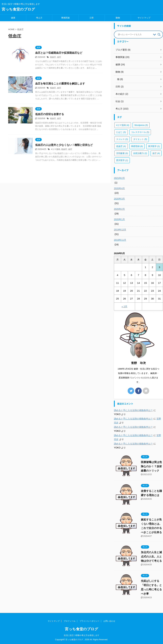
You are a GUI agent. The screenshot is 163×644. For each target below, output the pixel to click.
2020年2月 (119, 209)
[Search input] (135, 35)
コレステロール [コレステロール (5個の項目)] (140, 132)
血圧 (59, 57)
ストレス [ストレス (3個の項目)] (122, 139)
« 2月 (125, 306)
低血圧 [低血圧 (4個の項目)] (121, 146)
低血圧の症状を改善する (50, 114)
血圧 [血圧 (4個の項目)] (156, 153)
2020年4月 (119, 188)
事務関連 (65, 18)
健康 (13, 18)
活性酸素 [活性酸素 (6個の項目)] (122, 153)
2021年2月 (119, 178)
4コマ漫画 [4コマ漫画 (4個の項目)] (123, 125)
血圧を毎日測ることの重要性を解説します (60, 84)
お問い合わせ (109, 621)
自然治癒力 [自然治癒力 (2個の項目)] (140, 153)
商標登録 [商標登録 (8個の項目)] (137, 146)
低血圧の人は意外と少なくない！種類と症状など (64, 145)
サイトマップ (144, 18)
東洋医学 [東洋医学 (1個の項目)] (154, 146)
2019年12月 (120, 230)
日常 (92, 18)
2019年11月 (120, 240)
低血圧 (53, 57)
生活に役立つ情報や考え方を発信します (81, 635)
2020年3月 (119, 199)
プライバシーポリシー (90, 621)
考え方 (39, 18)
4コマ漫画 (56, 149)
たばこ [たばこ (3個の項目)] (121, 132)
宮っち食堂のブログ (18, 9)
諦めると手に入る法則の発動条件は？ (133, 410)
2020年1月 (119, 219)
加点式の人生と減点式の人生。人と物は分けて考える (151, 557)
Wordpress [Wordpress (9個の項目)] (141, 125)
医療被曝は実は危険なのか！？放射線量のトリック (151, 466)
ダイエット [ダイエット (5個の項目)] (140, 139)
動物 (118, 18)
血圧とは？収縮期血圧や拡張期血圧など (59, 53)
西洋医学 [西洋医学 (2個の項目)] (122, 160)
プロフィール (70, 621)
